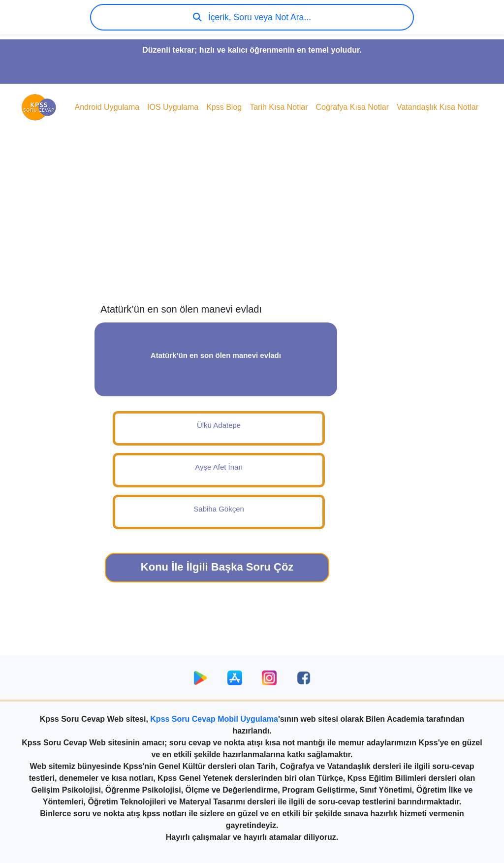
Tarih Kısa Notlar (279, 107)
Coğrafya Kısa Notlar (352, 107)
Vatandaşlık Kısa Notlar (438, 107)
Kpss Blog (224, 107)
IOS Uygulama (173, 107)
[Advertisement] (252, 224)
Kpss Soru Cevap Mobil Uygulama (214, 719)
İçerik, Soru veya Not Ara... (252, 17)
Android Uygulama (107, 107)
